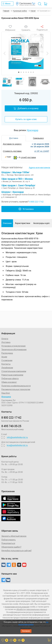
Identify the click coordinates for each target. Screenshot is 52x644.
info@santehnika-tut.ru (17, 437)
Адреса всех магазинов (39, 168)
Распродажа (7, 353)
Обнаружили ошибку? (11, 547)
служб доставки (28, 157)
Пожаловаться (8, 543)
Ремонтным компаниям (12, 375)
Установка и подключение (13, 346)
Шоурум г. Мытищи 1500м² (15, 172)
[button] (19, 72)
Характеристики (23, 223)
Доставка (6, 342)
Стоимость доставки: (12, 151)
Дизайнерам (7, 368)
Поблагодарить (9, 540)
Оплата (5, 339)
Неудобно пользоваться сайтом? (17, 551)
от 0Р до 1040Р (42, 151)
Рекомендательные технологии (16, 389)
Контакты (6, 364)
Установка (26, 209)
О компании (7, 360)
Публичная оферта (10, 379)
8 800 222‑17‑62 (11, 418)
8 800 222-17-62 (36, 202)
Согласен (26, 631)
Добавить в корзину (26, 108)
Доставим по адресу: (12, 144)
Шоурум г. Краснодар (13, 192)
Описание (7, 223)
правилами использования (17, 607)
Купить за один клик (26, 119)
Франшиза (6, 397)
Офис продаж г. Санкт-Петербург (18, 186)
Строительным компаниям (14, 371)
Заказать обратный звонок (14, 536)
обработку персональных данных (32, 609)
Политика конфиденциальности (16, 386)
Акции (4, 357)
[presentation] (5, 53)
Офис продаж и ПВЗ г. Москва (17, 179)
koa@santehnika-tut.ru (17, 445)
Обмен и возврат (9, 382)
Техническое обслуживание (14, 350)
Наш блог (6, 393)
